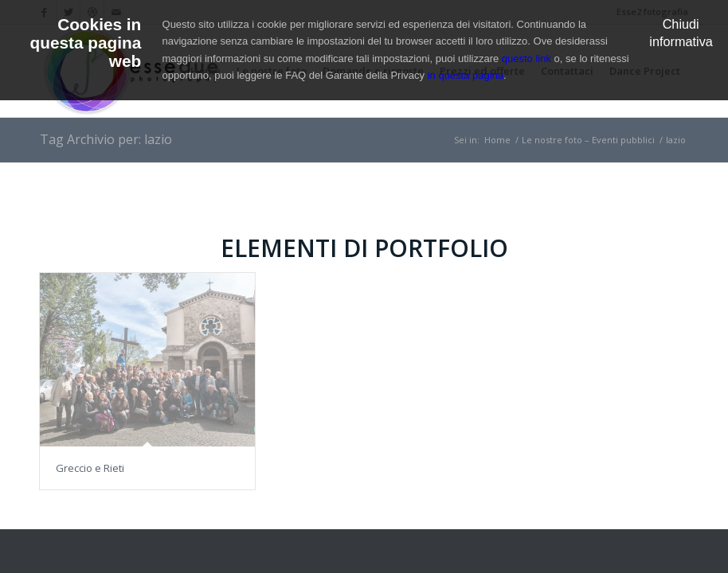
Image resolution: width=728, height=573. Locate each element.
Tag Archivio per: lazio (106, 139)
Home (497, 140)
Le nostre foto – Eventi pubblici (588, 140)
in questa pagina (466, 75)
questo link (526, 58)
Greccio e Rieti (90, 468)
